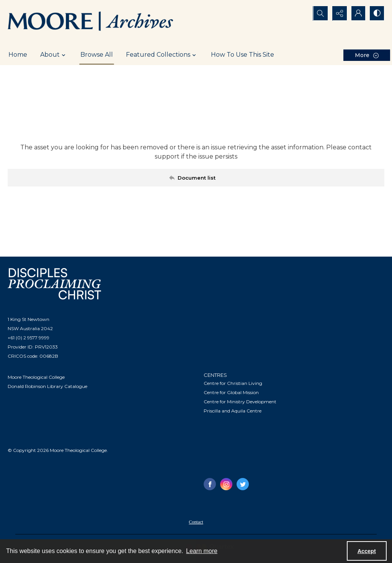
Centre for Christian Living (233, 383)
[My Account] (358, 13)
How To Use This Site (243, 55)
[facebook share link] (210, 484)
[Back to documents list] (196, 178)
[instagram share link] (226, 484)
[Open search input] (319, 13)
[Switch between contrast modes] (377, 13)
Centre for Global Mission (231, 392)
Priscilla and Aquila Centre (233, 411)
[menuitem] (196, 522)
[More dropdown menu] (367, 55)
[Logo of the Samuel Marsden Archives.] (91, 22)
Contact (196, 522)
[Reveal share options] (338, 13)
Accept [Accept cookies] (367, 551)
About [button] (54, 55)
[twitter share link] (243, 484)
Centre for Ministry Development (240, 402)
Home (18, 55)
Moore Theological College (36, 377)
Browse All (97, 55)
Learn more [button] (202, 551)
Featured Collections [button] (162, 55)
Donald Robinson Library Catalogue (47, 386)
